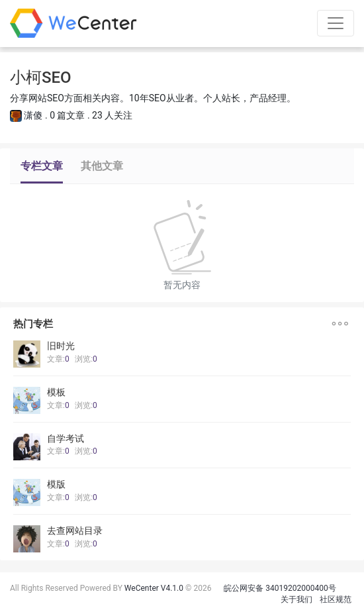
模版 (56, 484)
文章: (58, 359)
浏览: (86, 359)
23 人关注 (112, 115)
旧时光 (61, 346)
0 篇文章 (67, 115)
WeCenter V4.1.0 (154, 588)
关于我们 (296, 599)
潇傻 (33, 115)
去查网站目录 (75, 531)
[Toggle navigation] (336, 23)
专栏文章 (42, 166)
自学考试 (66, 438)
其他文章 (102, 166)
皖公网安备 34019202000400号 (280, 588)
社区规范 (336, 599)
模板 (56, 392)
